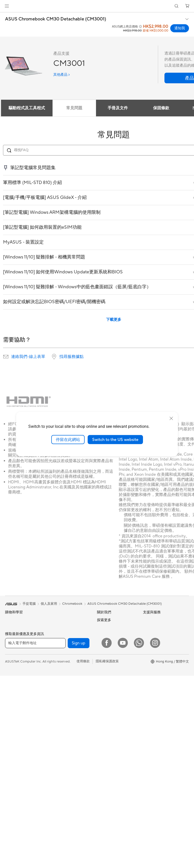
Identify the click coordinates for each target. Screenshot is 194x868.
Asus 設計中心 (153, 666)
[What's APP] (139, 835)
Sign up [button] (79, 835)
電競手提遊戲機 (17, 637)
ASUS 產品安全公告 (112, 752)
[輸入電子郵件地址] (35, 835)
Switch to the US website (115, 439)
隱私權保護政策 (107, 854)
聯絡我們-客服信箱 (111, 735)
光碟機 (55, 644)
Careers (103, 627)
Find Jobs (104, 696)
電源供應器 (58, 628)
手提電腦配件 (15, 701)
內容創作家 (13, 677)
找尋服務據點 (71, 357)
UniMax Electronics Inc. (115, 688)
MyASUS (104, 784)
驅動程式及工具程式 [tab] (27, 108)
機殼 (8, 814)
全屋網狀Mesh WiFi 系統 (68, 692)
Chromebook (72, 604)
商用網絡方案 (60, 700)
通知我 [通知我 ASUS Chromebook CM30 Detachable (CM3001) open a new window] (180, 28)
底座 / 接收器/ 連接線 (66, 802)
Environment (152, 627)
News (101, 635)
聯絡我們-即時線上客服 (114, 727)
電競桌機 (12, 750)
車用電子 (150, 674)
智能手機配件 (15, 645)
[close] (171, 418)
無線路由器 (58, 684)
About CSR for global (113, 658)
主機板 (10, 798)
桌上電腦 (12, 742)
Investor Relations (111, 650)
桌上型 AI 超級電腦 (64, 716)
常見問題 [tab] (74, 108)
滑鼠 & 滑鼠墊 (60, 749)
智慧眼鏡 (12, 782)
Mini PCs (12, 758)
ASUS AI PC (152, 651)
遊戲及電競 (13, 693)
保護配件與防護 (62, 765)
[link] (97, 6)
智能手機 (12, 628)
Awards (103, 643)
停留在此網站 (68, 439)
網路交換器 (58, 708)
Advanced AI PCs (156, 659)
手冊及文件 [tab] (118, 108)
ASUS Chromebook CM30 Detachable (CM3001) (56, 19)
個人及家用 (13, 661)
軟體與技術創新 (17, 774)
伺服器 (55, 724)
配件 (8, 766)
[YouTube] (123, 835)
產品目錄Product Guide (114, 768)
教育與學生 (13, 685)
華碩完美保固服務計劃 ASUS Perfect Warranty (161, 708)
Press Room (106, 665)
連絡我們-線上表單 (28, 357)
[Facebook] (107, 835)
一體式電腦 (13, 734)
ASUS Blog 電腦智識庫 (160, 738)
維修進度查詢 (107, 711)
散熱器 (55, 620)
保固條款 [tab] (161, 108)
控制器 (55, 773)
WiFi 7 (55, 669)
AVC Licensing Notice (159, 730)
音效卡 (55, 636)
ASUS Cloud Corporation (116, 680)
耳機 (53, 757)
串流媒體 (57, 810)
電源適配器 (58, 794)
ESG (146, 620)
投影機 (10, 726)
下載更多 (114, 320)
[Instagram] (155, 835)
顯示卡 (10, 806)
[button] (7, 6)
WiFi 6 (55, 676)
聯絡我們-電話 (107, 744)
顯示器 (10, 718)
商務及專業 (13, 669)
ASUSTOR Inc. (108, 673)
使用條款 (83, 854)
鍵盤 (53, 741)
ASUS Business (154, 682)
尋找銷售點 (105, 776)
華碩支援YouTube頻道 (113, 760)
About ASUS (106, 620)
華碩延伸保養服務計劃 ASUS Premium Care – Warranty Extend (160, 694)
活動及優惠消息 (154, 643)
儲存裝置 (57, 652)
